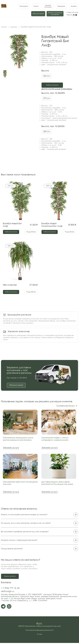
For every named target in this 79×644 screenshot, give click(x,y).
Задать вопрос (10, 577)
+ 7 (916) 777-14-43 (72, 13)
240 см (47, 76)
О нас (40, 635)
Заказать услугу (11, 449)
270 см (47, 98)
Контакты (74, 6)
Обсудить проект (38, 14)
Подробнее (30, 232)
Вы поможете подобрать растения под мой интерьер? (39, 533)
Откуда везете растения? (39, 550)
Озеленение (24, 6)
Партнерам (61, 6)
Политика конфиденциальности (39, 631)
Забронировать (54, 85)
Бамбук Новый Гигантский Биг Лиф (52, 225)
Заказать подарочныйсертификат (55, 14)
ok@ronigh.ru (8, 592)
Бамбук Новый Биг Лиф (12, 225)
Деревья (14, 27)
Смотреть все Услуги (66, 407)
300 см (47, 132)
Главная (4, 27)
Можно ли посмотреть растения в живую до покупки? (39, 516)
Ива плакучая (10, 285)
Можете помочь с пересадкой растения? (39, 541)
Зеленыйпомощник (48, 6)
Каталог (36, 6)
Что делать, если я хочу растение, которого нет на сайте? (39, 524)
